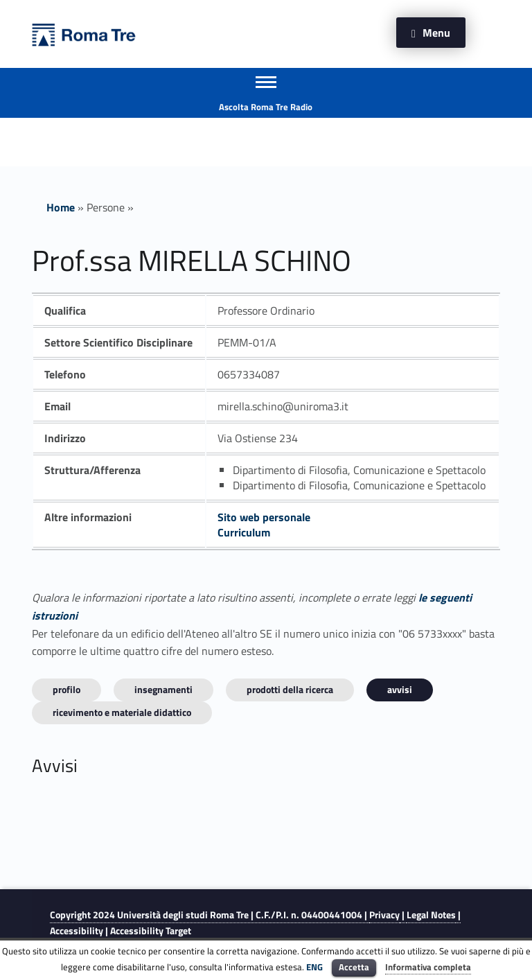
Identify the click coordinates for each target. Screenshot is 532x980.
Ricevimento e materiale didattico (122, 712)
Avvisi (400, 689)
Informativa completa (428, 967)
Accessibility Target (151, 931)
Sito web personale (264, 517)
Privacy (384, 915)
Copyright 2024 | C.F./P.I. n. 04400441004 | (210, 915)
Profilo (66, 689)
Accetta (354, 967)
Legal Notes (431, 915)
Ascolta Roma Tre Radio (266, 107)
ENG (314, 967)
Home (61, 207)
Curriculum (244, 532)
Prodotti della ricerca (290, 689)
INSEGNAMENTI (163, 689)
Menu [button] (436, 33)
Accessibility (77, 931)
